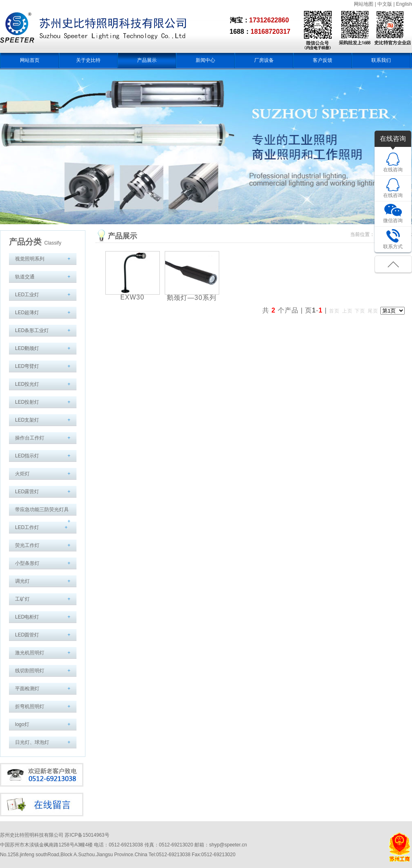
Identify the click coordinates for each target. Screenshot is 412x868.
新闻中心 (205, 60)
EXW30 (132, 297)
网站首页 (30, 60)
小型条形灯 (27, 563)
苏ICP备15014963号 (87, 835)
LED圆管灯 (27, 635)
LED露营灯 (27, 492)
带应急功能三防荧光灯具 (42, 509)
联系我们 (381, 60)
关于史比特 (88, 60)
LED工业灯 (27, 295)
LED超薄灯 (27, 313)
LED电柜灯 (27, 617)
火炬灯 (22, 474)
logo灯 (22, 724)
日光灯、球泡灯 (32, 742)
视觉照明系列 (30, 259)
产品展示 (147, 60)
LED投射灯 (27, 402)
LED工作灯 (27, 527)
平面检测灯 (27, 689)
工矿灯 (22, 599)
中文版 (385, 4)
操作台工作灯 (30, 438)
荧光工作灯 (27, 545)
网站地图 (364, 4)
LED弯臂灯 (27, 366)
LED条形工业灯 (32, 330)
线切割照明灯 (30, 671)
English (404, 4)
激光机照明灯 (30, 653)
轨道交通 (25, 277)
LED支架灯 (27, 420)
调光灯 (22, 581)
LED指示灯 (27, 456)
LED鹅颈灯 (27, 348)
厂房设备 (264, 60)
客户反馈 (323, 60)
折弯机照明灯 (30, 706)
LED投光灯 (27, 384)
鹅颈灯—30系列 (192, 298)
